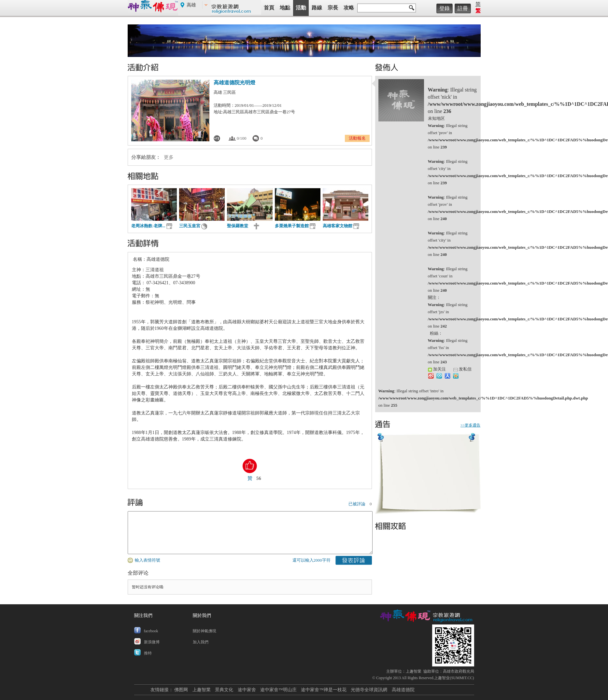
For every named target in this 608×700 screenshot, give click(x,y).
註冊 (463, 8)
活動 (301, 8)
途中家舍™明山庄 (278, 690)
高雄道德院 (403, 690)
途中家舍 (247, 690)
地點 (285, 8)
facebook (151, 631)
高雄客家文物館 (338, 226)
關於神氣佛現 (205, 631)
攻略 (349, 8)
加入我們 (201, 642)
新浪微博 (152, 642)
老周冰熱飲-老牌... (148, 226)
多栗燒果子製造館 (292, 226)
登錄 (445, 8)
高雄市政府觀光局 (459, 671)
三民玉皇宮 (190, 226)
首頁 (269, 8)
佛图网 (181, 690)
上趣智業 (414, 671)
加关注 (437, 369)
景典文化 (224, 690)
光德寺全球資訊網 (369, 690)
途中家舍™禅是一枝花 (324, 690)
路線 (317, 8)
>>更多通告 (471, 425)
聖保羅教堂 (240, 226)
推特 (148, 653)
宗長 (333, 8)
